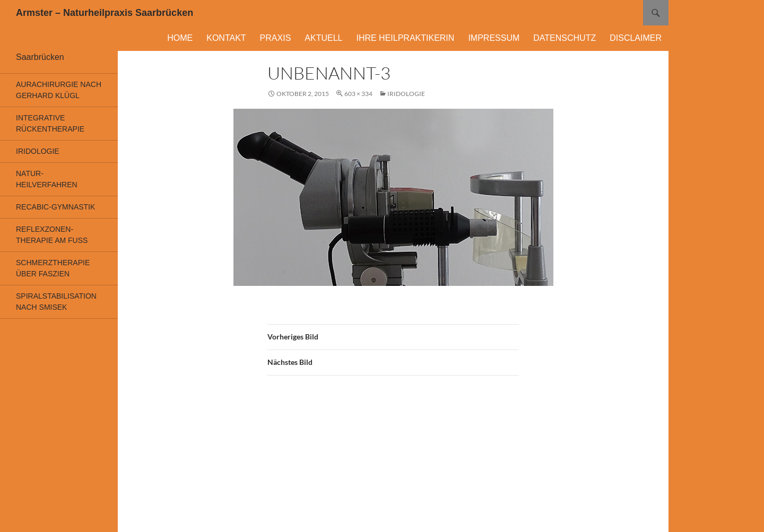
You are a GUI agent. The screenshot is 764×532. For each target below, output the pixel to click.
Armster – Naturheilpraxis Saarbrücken (105, 13)
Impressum (494, 38)
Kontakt (226, 38)
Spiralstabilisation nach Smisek (56, 302)
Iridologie (406, 94)
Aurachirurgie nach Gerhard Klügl (59, 90)
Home (180, 38)
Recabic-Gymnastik (55, 207)
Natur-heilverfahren (47, 179)
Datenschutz (565, 38)
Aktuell (323, 38)
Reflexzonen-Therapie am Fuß (52, 235)
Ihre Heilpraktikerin (405, 38)
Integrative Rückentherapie (50, 123)
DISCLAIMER (636, 38)
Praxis (276, 38)
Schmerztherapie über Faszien (53, 268)
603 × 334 (358, 94)
